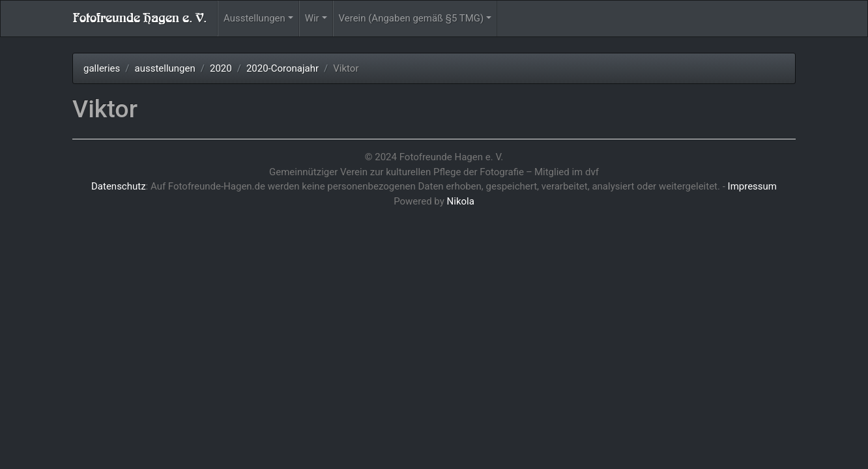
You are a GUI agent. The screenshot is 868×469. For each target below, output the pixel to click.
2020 (221, 68)
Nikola (461, 201)
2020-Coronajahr (282, 68)
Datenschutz (119, 186)
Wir (312, 18)
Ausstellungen (254, 18)
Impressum (752, 186)
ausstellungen (165, 68)
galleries (102, 68)
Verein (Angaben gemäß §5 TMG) (412, 18)
